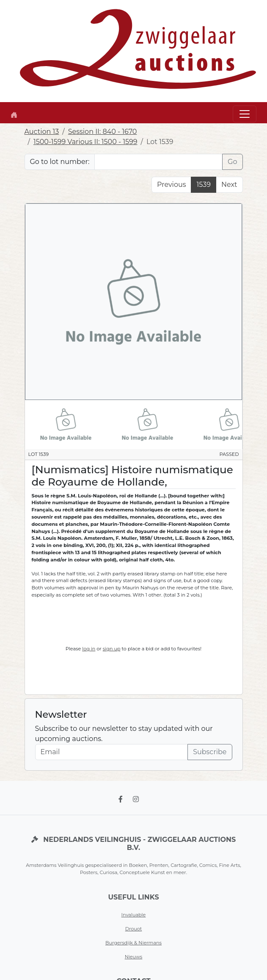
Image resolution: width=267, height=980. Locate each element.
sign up (112, 649)
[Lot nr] (158, 162)
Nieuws (134, 957)
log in (89, 649)
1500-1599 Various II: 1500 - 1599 (85, 142)
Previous (171, 185)
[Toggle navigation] (245, 114)
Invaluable (134, 915)
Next (229, 185)
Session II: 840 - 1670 (103, 132)
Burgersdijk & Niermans (133, 943)
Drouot (134, 929)
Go (232, 162)
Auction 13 (42, 132)
